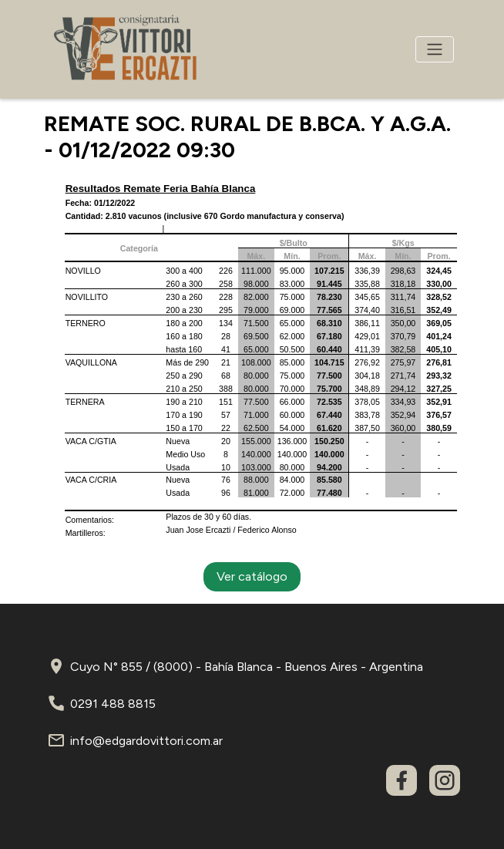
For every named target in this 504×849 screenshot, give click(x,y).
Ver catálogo (252, 576)
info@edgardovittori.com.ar (146, 741)
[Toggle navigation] (435, 49)
